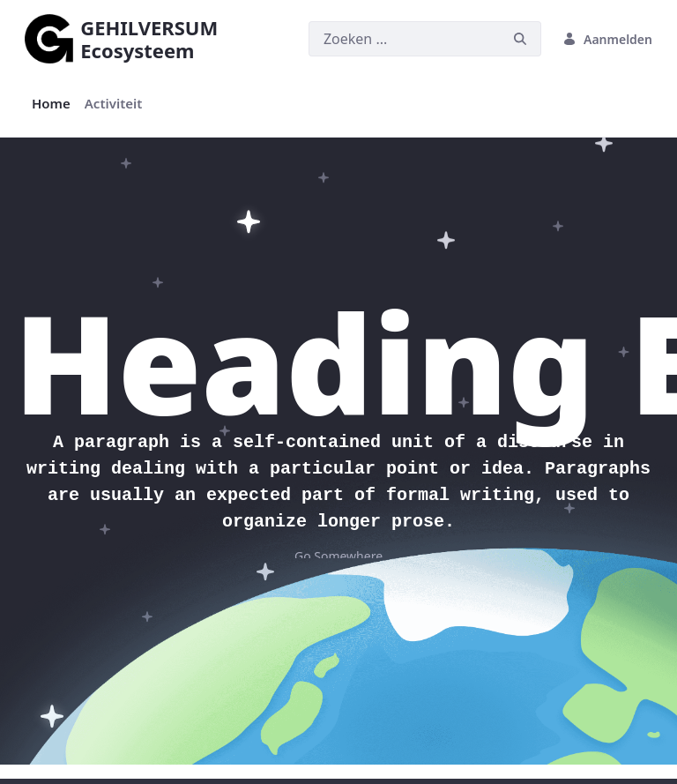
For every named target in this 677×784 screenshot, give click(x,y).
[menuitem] (51, 104)
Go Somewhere (338, 556)
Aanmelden (607, 39)
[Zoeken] (404, 39)
